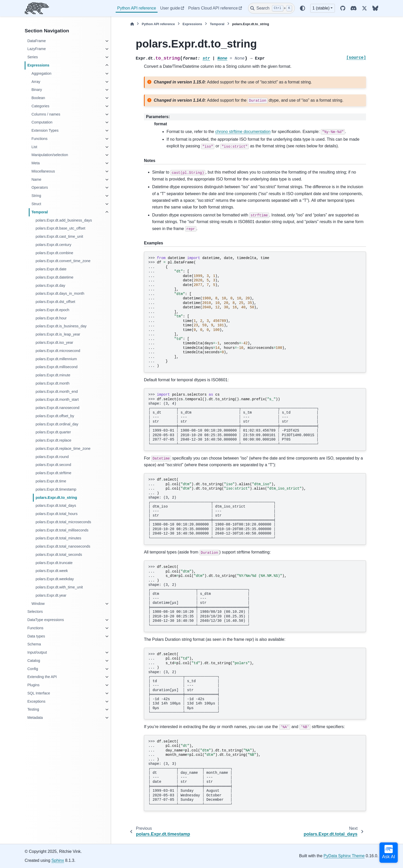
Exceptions (36, 701)
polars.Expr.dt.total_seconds (59, 555)
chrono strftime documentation (243, 132)
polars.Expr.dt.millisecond (56, 367)
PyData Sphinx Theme (344, 856)
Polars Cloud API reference (213, 8)
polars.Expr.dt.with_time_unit (59, 587)
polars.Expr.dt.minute (53, 375)
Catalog (34, 661)
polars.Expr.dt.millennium (56, 359)
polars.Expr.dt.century (53, 245)
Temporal (40, 212)
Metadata (35, 718)
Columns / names (46, 114)
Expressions (38, 65)
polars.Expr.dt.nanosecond (57, 408)
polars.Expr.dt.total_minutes (58, 538)
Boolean (38, 98)
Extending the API (42, 677)
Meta (35, 163)
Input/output (37, 652)
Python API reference (137, 8)
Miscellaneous (43, 171)
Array (36, 82)
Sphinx (58, 860)
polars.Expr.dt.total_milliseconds (62, 530)
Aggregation (41, 73)
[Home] (132, 24)
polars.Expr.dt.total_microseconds (63, 522)
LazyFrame (36, 49)
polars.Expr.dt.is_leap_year (58, 334)
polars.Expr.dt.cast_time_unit (59, 236)
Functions (39, 139)
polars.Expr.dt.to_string (56, 498)
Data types (36, 636)
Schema (34, 644)
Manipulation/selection (50, 155)
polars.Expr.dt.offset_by (55, 416)
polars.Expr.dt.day (50, 285)
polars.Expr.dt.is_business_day (61, 326)
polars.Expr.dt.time (51, 481)
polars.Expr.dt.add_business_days (64, 220)
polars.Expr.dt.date (51, 269)
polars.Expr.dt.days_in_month (60, 293)
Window (38, 604)
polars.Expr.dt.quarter (53, 432)
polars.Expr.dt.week (52, 571)
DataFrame (36, 41)
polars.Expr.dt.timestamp (56, 489)
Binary (37, 90)
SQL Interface (39, 693)
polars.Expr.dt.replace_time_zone (63, 449)
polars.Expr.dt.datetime (54, 277)
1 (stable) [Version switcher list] (321, 8)
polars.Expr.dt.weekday (55, 579)
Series (33, 57)
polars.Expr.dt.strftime (53, 473)
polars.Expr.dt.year (51, 595)
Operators (40, 187)
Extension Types (45, 130)
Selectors (35, 612)
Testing (33, 709)
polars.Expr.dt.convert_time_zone (63, 261)
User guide (170, 8)
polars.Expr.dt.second (53, 465)
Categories (40, 106)
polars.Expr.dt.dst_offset (55, 302)
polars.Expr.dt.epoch (52, 310)
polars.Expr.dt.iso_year (54, 342)
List (34, 147)
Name (36, 179)
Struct (36, 204)
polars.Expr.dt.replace (53, 440)
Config (33, 669)
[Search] (271, 8)
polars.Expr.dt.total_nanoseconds (63, 546)
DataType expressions (45, 620)
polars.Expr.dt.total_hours (56, 514)
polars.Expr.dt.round (52, 457)
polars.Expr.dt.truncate (54, 563)
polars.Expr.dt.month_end (57, 392)
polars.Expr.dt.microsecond (58, 351)
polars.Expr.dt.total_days (56, 505)
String (36, 196)
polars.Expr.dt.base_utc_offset (60, 228)
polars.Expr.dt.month (52, 383)
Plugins (33, 685)
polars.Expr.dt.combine (54, 253)
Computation (42, 122)
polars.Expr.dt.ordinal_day (57, 424)
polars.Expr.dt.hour (51, 318)
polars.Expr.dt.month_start (57, 399)
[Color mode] (303, 8)
